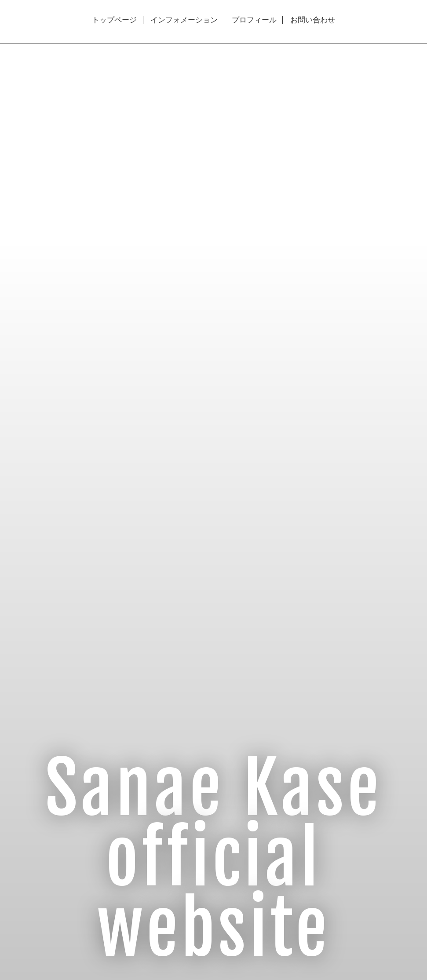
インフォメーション (184, 20)
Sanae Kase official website (214, 859)
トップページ (114, 20)
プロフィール (254, 20)
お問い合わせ (313, 20)
